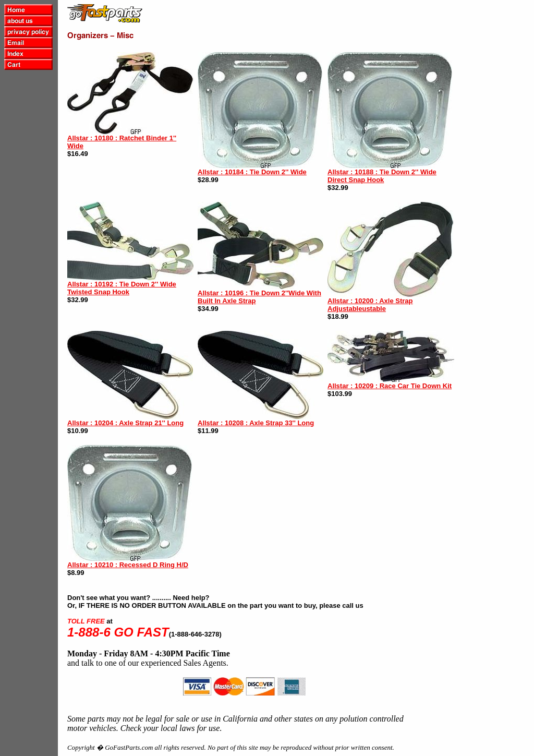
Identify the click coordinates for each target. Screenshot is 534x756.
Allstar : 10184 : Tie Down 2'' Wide (252, 172)
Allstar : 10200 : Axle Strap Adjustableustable (370, 305)
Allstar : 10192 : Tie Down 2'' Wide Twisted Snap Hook (122, 288)
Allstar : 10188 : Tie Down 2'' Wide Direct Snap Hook (382, 176)
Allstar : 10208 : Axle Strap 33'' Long (256, 423)
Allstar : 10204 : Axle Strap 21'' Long (125, 423)
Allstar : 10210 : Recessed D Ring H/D (128, 565)
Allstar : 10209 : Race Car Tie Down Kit (390, 386)
